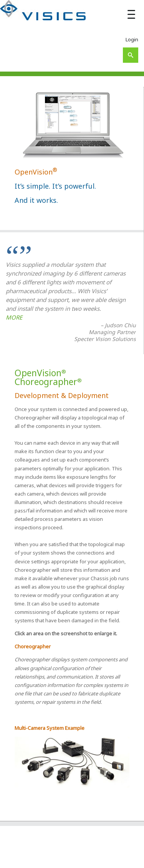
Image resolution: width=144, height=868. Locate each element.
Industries (81, 859)
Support (105, 859)
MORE (14, 317)
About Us (89, 851)
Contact (125, 859)
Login (132, 39)
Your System (52, 859)
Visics (30, 851)
